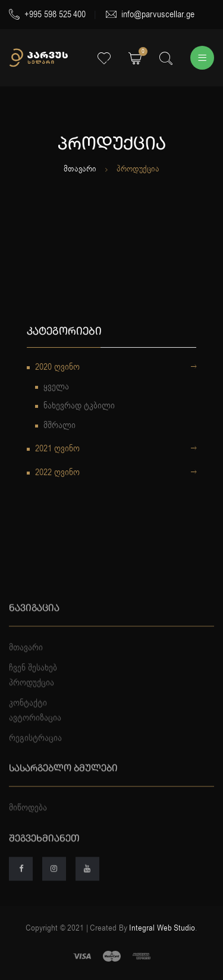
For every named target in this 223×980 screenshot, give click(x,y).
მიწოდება (28, 825)
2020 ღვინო (116, 369)
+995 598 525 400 (47, 14)
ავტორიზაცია (35, 735)
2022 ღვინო (116, 474)
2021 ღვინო (116, 450)
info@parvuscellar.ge (150, 14)
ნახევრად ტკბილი (79, 407)
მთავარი (80, 169)
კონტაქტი (28, 719)
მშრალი (59, 426)
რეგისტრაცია (35, 754)
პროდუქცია (32, 700)
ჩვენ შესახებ (33, 684)
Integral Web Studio (162, 928)
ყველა (56, 388)
